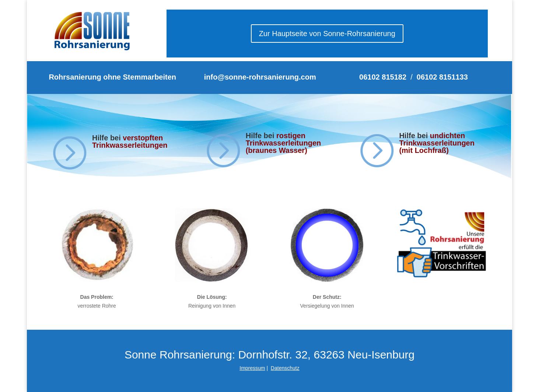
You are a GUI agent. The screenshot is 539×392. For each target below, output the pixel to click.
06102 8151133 (442, 77)
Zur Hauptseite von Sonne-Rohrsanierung (327, 34)
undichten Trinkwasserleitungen (437, 139)
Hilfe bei (261, 136)
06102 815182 (383, 77)
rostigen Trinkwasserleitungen (283, 139)
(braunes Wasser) (276, 150)
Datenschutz (285, 368)
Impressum (252, 368)
